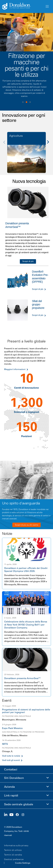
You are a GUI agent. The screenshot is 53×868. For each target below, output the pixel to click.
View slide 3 (30, 102)
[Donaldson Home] (23, 6)
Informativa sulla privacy (16, 845)
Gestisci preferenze (14, 859)
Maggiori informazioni (15, 369)
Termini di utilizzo (13, 850)
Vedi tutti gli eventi (11, 760)
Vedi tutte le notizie (11, 756)
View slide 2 (26, 102)
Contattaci (11, 769)
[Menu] (47, 7)
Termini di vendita (13, 855)
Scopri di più (28, 261)
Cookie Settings (23, 863)
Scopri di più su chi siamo (27, 525)
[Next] (49, 144)
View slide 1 (23, 102)
